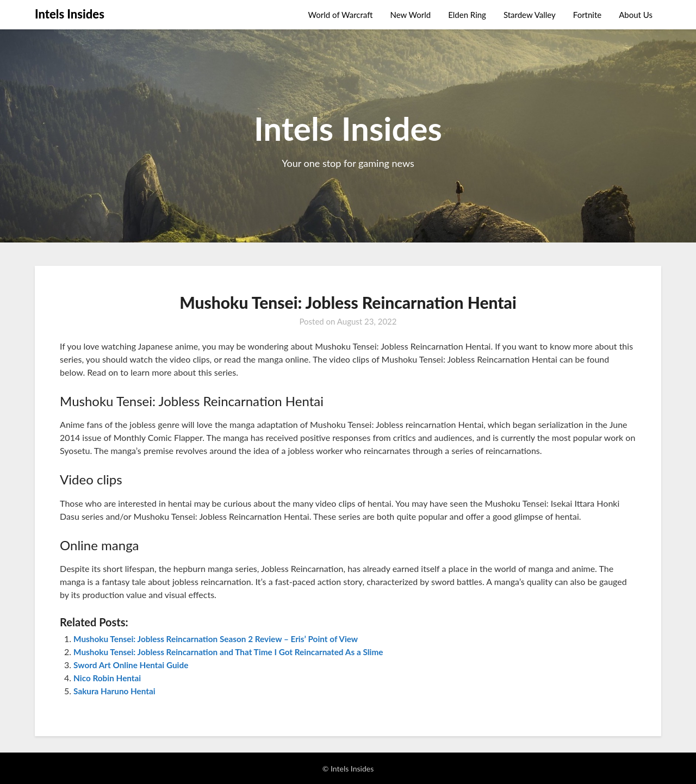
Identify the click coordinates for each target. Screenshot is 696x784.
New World (410, 15)
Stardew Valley (530, 15)
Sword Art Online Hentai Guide (133, 665)
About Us (636, 15)
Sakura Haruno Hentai (116, 691)
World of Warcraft (341, 15)
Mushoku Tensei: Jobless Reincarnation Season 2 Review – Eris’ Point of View (222, 639)
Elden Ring (467, 15)
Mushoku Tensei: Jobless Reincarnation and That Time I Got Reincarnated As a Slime (235, 652)
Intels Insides (70, 14)
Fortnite (587, 15)
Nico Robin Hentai (109, 678)
